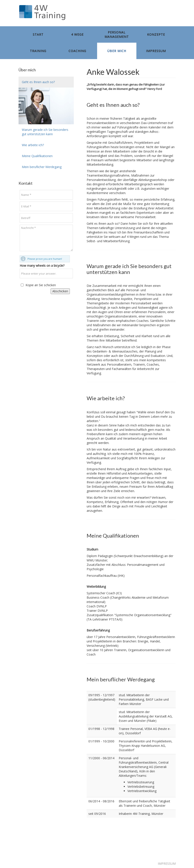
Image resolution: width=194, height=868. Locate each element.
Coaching (77, 51)
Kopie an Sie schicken (41, 285)
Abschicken (60, 291)
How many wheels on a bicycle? (42, 266)
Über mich (117, 51)
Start (38, 34)
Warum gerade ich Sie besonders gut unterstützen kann (45, 132)
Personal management (117, 34)
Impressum (156, 51)
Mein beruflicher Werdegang (42, 167)
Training (38, 51)
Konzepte (156, 34)
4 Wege (77, 34)
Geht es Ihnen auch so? (38, 82)
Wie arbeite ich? (33, 145)
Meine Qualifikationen (37, 156)
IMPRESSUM (167, 864)
